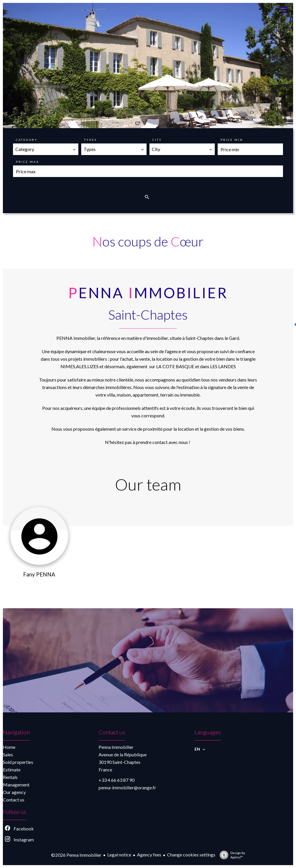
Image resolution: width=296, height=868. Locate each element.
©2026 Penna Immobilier (76, 855)
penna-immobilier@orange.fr (127, 787)
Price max (27, 162)
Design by (231, 855)
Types (90, 140)
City (157, 140)
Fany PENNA (39, 574)
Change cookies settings (191, 855)
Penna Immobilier (116, 747)
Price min (232, 140)
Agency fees (149, 855)
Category (27, 140)
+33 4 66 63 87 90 (116, 780)
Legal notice (119, 855)
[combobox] (46, 149)
